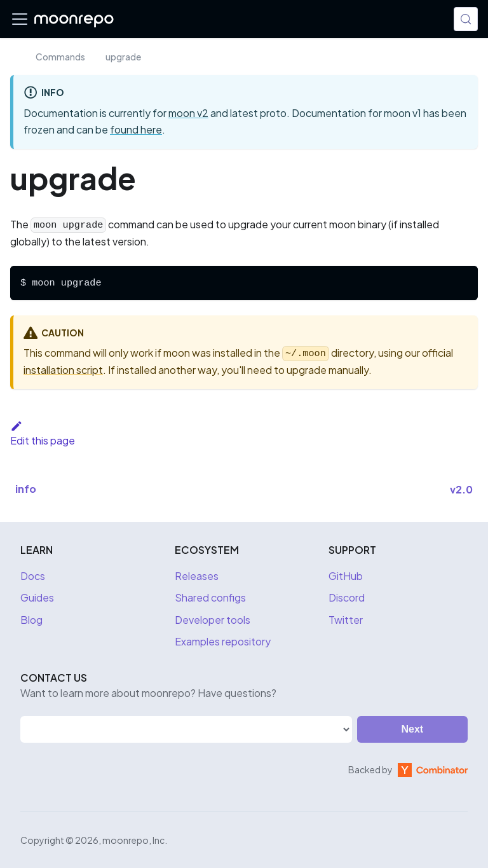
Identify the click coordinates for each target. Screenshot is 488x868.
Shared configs (210, 597)
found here (136, 129)
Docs (33, 576)
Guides (37, 597)
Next (413, 729)
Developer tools (213, 620)
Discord (347, 597)
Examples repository (223, 641)
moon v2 (188, 113)
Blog (31, 620)
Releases (197, 576)
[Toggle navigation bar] (20, 19)
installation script (63, 370)
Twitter (346, 620)
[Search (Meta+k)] (466, 19)
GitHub (346, 576)
